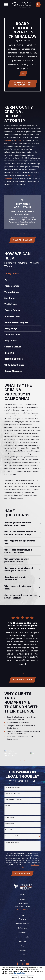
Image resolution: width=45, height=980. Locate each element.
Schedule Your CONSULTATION (22, 84)
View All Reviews (23, 681)
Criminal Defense (22, 924)
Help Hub (22, 942)
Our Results (22, 933)
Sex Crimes (10, 298)
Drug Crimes (11, 341)
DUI (6, 280)
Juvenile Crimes (12, 335)
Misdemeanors (12, 286)
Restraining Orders (14, 359)
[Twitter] (22, 965)
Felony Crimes (12, 274)
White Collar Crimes (14, 365)
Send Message (22, 874)
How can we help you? (12, 843)
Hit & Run (9, 353)
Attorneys (22, 920)
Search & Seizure (13, 347)
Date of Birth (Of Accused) (13, 800)
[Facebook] (17, 965)
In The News (22, 929)
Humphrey (8, 140)
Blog (22, 947)
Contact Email (9, 825)
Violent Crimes (12, 292)
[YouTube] (28, 965)
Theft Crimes (11, 304)
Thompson (19, 140)
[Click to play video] (23, 74)
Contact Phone (10, 831)
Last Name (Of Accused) (13, 794)
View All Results (23, 240)
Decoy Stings (11, 329)
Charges (8, 807)
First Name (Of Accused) (13, 788)
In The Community (22, 938)
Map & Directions (22, 911)
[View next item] (24, 233)
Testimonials (22, 951)
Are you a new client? (12, 837)
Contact (22, 956)
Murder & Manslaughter (16, 323)
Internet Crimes (12, 316)
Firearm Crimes (12, 310)
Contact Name (10, 818)
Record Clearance (13, 371)
